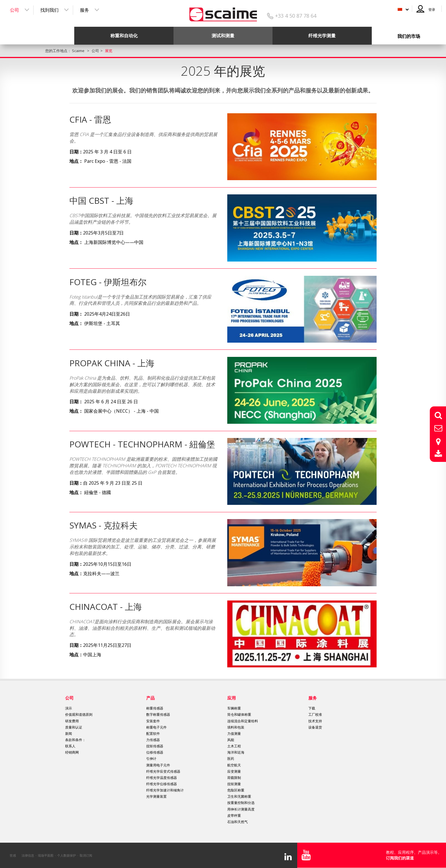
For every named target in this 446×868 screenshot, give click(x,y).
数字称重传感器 (158, 714)
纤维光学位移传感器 (162, 784)
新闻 (69, 734)
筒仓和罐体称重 (239, 714)
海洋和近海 (236, 752)
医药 (231, 759)
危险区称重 (236, 790)
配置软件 (153, 734)
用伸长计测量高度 (241, 809)
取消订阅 (86, 855)
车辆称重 (234, 708)
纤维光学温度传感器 (162, 778)
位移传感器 (155, 752)
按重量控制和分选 (241, 803)
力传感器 (153, 740)
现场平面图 (46, 855)
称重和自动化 (124, 36)
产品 (150, 698)
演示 (69, 708)
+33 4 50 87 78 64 (296, 16)
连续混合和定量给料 (243, 721)
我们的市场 (409, 36)
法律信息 (28, 855)
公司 (15, 10)
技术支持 (315, 721)
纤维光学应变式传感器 (163, 771)
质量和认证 (74, 727)
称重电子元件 (156, 727)
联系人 (70, 746)
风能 (231, 740)
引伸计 (151, 759)
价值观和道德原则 (79, 714)
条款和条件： (75, 740)
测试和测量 (223, 36)
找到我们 (49, 10)
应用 (232, 698)
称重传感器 (155, 708)
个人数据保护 (67, 855)
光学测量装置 (156, 796)
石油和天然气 (238, 822)
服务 (84, 10)
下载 (312, 708)
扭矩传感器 (155, 746)
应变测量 (234, 771)
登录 (432, 10)
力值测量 (234, 734)
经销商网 (72, 752)
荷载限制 (234, 778)
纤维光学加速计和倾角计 (165, 790)
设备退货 (315, 727)
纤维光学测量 (322, 36)
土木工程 (234, 746)
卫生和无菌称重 (239, 796)
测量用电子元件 (158, 765)
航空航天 (234, 765)
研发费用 (72, 721)
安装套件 (153, 721)
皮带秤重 (234, 815)
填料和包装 (236, 727)
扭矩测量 (234, 784)
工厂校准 (315, 714)
